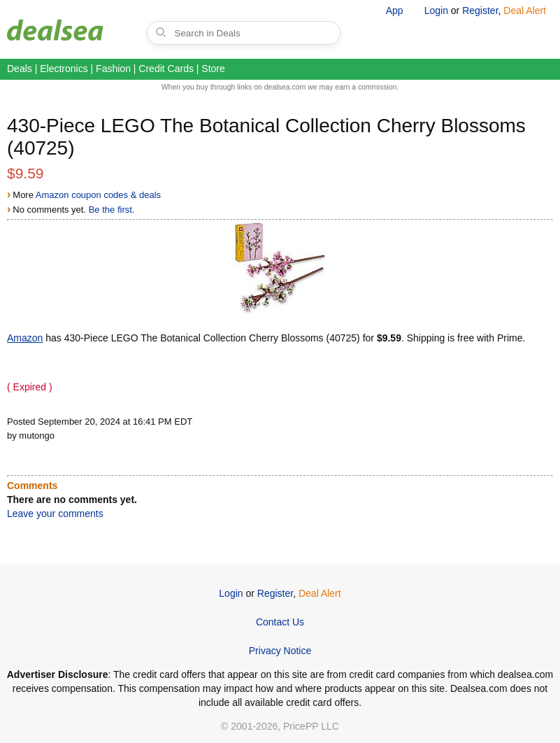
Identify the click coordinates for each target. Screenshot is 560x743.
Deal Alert (525, 10)
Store (213, 69)
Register (480, 10)
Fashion (113, 69)
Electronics (64, 69)
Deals (20, 69)
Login (436, 10)
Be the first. (112, 210)
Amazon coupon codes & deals (98, 195)
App (395, 10)
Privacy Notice (280, 651)
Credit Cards (166, 69)
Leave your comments (55, 514)
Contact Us (280, 622)
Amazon (25, 338)
